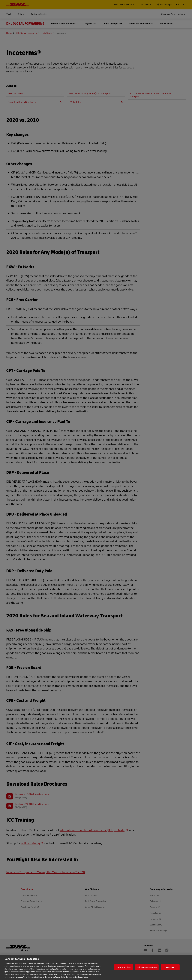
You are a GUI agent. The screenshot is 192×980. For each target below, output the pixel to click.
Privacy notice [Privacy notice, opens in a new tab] (72, 977)
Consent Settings (124, 967)
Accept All (170, 967)
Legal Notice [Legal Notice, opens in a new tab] (83, 977)
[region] (96, 967)
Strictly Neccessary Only (147, 967)
